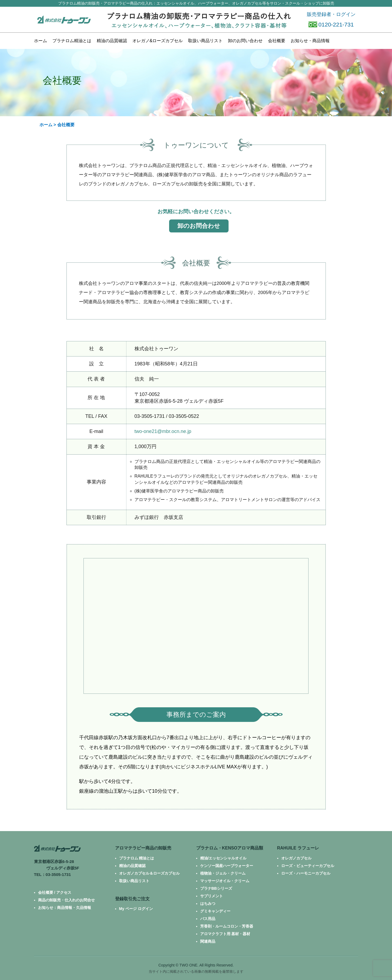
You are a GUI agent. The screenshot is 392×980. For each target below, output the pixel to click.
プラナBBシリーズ (216, 888)
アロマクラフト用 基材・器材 (225, 934)
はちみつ (208, 904)
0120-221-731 (331, 24)
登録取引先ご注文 (132, 899)
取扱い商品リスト (134, 881)
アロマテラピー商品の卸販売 (143, 848)
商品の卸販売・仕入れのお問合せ (66, 900)
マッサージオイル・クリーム (225, 881)
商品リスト (205, 41)
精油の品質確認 (112, 41)
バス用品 (208, 919)
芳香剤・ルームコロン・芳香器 (227, 926)
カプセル (158, 41)
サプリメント (212, 896)
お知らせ (310, 41)
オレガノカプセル (296, 858)
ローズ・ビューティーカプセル (308, 866)
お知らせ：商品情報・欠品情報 (65, 908)
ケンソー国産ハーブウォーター (227, 866)
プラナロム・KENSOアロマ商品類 (230, 848)
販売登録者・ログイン (331, 14)
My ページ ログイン (136, 909)
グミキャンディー (215, 911)
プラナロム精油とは (72, 41)
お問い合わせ (245, 41)
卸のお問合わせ (199, 226)
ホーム (41, 41)
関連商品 (208, 941)
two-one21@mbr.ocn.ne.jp (163, 431)
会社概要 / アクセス (55, 892)
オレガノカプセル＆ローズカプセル (149, 873)
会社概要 (277, 41)
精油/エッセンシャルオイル (223, 858)
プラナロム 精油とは (137, 858)
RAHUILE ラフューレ (298, 848)
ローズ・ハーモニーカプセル (306, 873)
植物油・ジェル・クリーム (223, 873)
